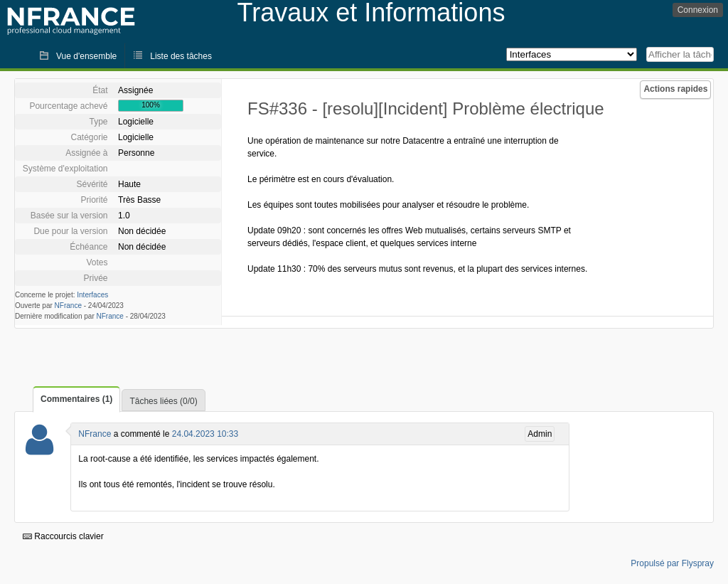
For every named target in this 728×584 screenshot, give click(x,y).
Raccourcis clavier (63, 536)
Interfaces (92, 295)
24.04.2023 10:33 (205, 434)
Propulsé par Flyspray (672, 563)
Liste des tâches (181, 56)
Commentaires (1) (76, 399)
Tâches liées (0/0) (163, 401)
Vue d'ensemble (86, 56)
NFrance (68, 306)
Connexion (698, 10)
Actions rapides (675, 89)
